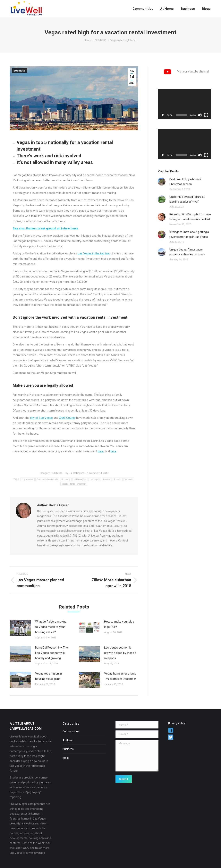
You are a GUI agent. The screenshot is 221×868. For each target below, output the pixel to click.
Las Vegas (95, 479)
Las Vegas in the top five (94, 253)
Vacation (129, 479)
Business (68, 749)
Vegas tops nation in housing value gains (48, 676)
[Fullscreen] (206, 115)
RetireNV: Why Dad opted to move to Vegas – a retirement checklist (190, 217)
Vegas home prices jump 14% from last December (120, 676)
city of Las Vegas (41, 418)
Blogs (66, 758)
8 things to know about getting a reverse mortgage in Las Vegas (189, 234)
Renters (107, 479)
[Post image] (21, 628)
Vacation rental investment (74, 484)
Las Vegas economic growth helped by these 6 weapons (120, 653)
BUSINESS (19, 71)
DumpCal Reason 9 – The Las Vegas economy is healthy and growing (51, 653)
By (75, 473)
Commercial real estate (47, 479)
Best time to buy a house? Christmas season (185, 182)
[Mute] (200, 115)
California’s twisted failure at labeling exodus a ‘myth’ (187, 199)
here (101, 451)
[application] (184, 104)
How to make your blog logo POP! (119, 624)
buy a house (28, 479)
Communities (71, 731)
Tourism (118, 479)
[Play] (163, 115)
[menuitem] (143, 9)
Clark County (67, 418)
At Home (68, 740)
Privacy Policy (177, 723)
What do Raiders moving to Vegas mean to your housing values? (51, 627)
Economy (66, 479)
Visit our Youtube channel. (183, 72)
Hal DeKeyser (80, 479)
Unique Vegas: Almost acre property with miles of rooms (187, 252)
